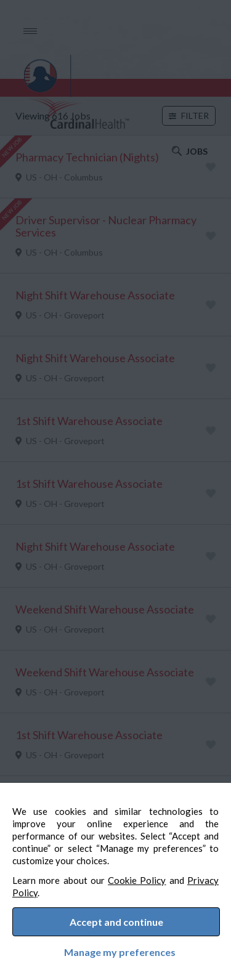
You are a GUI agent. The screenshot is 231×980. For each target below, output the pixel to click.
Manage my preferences (115, 950)
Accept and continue (116, 919)
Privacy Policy (54, 886)
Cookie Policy (157, 873)
